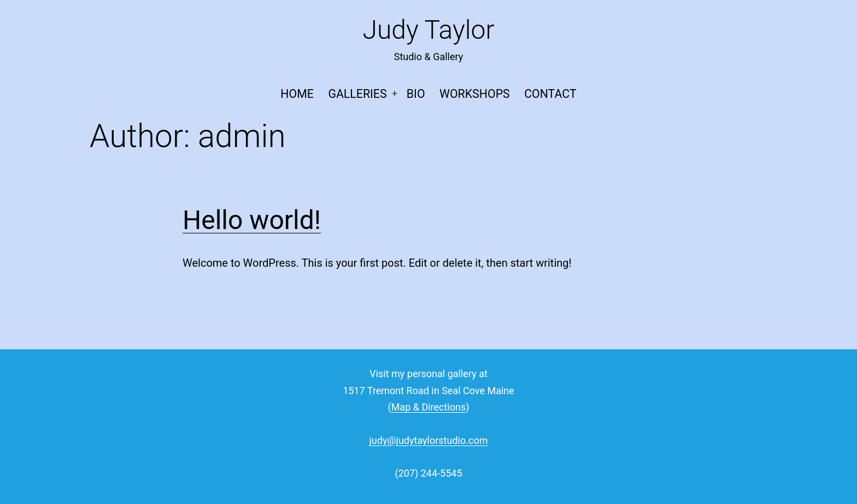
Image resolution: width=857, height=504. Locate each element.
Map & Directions (429, 407)
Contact (550, 94)
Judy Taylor (428, 30)
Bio (416, 94)
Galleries (357, 94)
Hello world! (252, 220)
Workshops (475, 94)
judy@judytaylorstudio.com (429, 440)
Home (297, 94)
